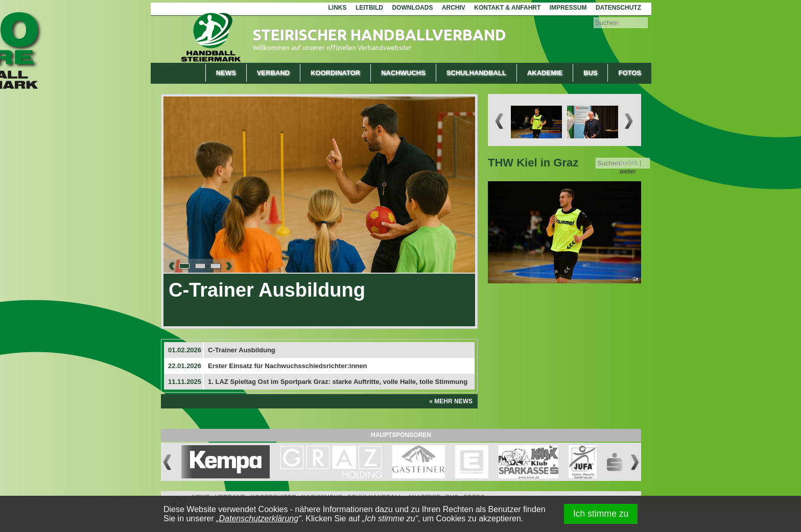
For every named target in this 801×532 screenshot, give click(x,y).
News (226, 73)
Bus (590, 73)
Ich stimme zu (601, 514)
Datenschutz (618, 8)
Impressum (568, 8)
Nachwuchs (403, 73)
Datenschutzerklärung (259, 518)
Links (337, 8)
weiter (628, 172)
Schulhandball (476, 73)
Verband (273, 73)
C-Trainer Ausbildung (267, 290)
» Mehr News (451, 401)
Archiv (454, 8)
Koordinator (335, 73)
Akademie (545, 73)
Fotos (630, 73)
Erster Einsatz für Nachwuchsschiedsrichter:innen (287, 366)
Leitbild (369, 8)
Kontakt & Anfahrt (507, 8)
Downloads (412, 8)
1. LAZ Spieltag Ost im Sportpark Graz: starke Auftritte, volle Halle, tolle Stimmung (338, 382)
